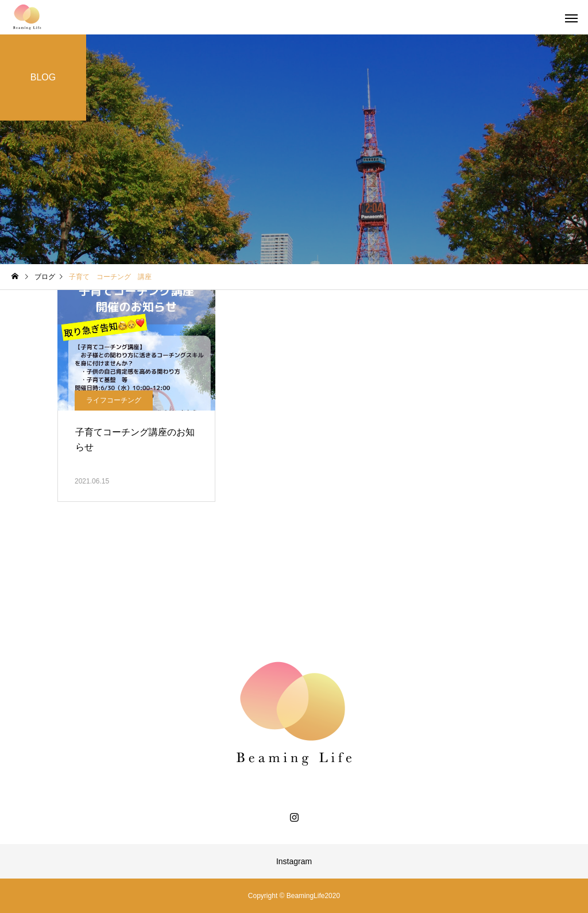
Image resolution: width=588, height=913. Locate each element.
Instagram (294, 861)
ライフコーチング (114, 400)
